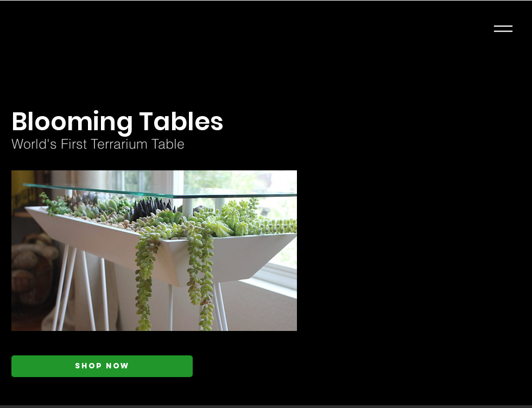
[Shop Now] (102, 366)
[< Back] (118, 87)
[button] (503, 29)
